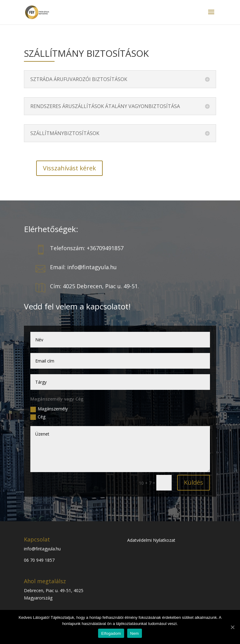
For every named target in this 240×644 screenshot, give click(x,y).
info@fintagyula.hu (42, 549)
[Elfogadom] (232, 627)
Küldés (194, 482)
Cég (38, 417)
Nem (135, 633)
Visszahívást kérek (69, 168)
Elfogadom (111, 633)
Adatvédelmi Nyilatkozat (151, 540)
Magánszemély (49, 409)
